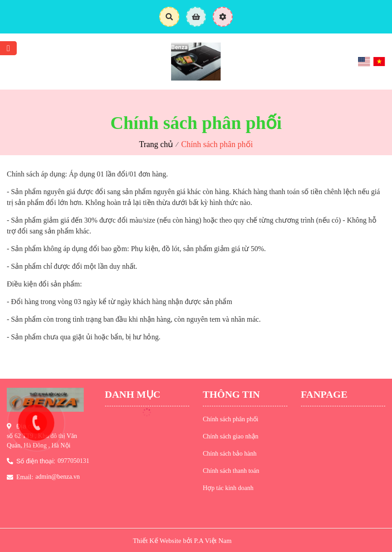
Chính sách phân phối (217, 144)
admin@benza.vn (57, 477)
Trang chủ (156, 144)
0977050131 (73, 461)
